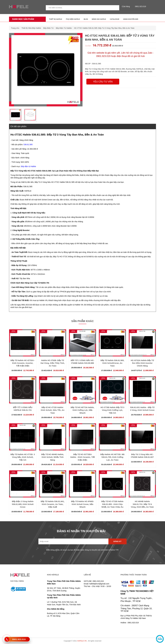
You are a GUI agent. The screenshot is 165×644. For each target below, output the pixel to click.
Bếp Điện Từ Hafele (64, 28)
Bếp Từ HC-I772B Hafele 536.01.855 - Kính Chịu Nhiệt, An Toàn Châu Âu (112, 504)
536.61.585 (28, 145)
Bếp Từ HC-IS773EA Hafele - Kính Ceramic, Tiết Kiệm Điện (82, 457)
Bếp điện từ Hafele (28, 166)
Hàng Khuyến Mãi (131, 19)
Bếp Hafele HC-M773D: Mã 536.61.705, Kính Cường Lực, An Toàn (112, 457)
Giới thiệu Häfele (17, 581)
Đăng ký (117, 541)
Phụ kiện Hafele (73, 19)
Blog (86, 19)
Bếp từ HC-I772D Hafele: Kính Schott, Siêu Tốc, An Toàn (53, 410)
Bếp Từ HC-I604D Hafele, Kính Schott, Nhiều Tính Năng (53, 457)
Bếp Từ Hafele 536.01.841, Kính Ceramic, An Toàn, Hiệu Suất (53, 504)
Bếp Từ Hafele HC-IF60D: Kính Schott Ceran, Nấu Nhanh (82, 504)
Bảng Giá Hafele (99, 19)
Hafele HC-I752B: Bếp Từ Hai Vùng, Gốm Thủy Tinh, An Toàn (53, 363)
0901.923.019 (140, 6)
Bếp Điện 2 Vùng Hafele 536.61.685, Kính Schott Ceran (23, 504)
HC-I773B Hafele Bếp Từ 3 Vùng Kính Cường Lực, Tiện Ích (112, 410)
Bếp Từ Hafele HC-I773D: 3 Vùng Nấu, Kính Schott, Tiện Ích (23, 457)
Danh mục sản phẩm (22, 19)
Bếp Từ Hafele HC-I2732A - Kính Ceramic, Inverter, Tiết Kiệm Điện (23, 363)
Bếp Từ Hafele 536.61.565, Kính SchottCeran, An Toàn (112, 363)
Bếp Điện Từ (48, 28)
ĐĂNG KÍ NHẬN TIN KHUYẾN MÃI (81, 531)
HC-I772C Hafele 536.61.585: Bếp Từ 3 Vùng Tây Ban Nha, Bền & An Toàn (104, 28)
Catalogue (115, 19)
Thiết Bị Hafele (56, 19)
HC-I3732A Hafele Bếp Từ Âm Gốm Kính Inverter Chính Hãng (142, 363)
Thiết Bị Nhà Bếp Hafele (31, 28)
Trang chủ (15, 28)
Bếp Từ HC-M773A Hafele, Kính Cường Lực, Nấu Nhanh (82, 410)
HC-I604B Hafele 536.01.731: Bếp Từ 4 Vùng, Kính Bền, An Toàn (142, 504)
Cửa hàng (126, 6)
